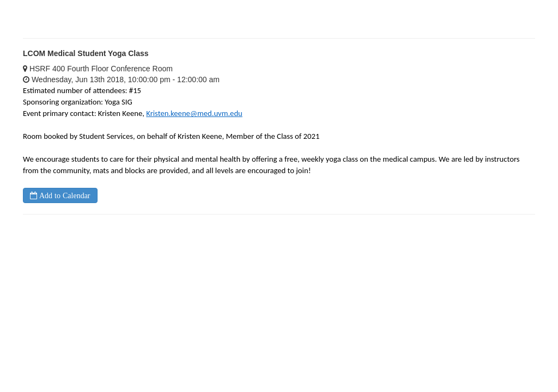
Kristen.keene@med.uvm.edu (194, 113)
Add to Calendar (64, 195)
